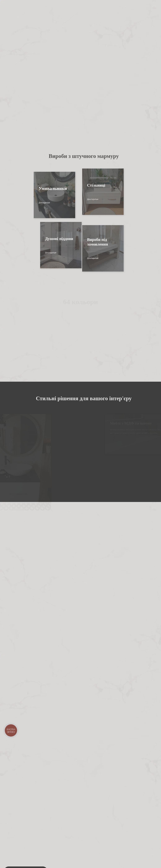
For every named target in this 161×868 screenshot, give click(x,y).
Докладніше (38, 203)
